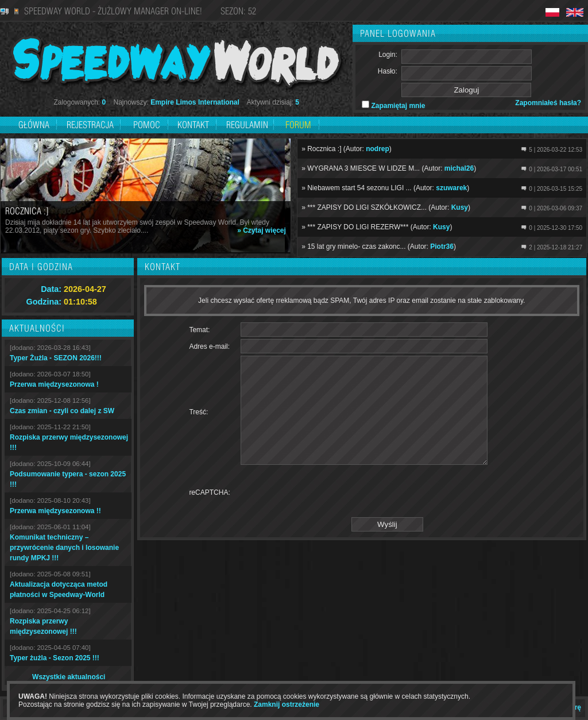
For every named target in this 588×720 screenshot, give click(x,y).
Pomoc (147, 125)
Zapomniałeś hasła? (548, 103)
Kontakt (193, 125)
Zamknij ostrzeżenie (287, 704)
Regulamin (247, 125)
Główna (34, 125)
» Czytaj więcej (262, 230)
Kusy (460, 207)
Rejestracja (91, 125)
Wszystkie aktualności (69, 677)
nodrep (378, 149)
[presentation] (328, 513)
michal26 (459, 168)
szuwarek (451, 188)
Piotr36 (442, 247)
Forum (298, 125)
